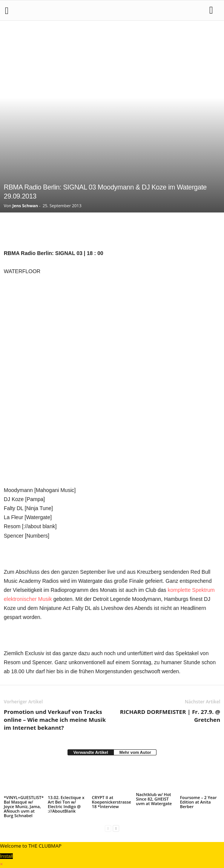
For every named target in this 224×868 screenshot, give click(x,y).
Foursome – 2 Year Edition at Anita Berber (198, 802)
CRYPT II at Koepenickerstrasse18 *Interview (112, 802)
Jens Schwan (25, 206)
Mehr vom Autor (135, 752)
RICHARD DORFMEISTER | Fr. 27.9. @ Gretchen (170, 716)
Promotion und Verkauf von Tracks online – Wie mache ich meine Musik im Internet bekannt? (55, 720)
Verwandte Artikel (91, 752)
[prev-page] (108, 828)
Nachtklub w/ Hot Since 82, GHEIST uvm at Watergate (154, 799)
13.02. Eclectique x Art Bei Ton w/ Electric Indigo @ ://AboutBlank (66, 804)
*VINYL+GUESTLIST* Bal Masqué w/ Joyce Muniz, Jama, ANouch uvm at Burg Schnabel (24, 806)
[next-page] (116, 828)
